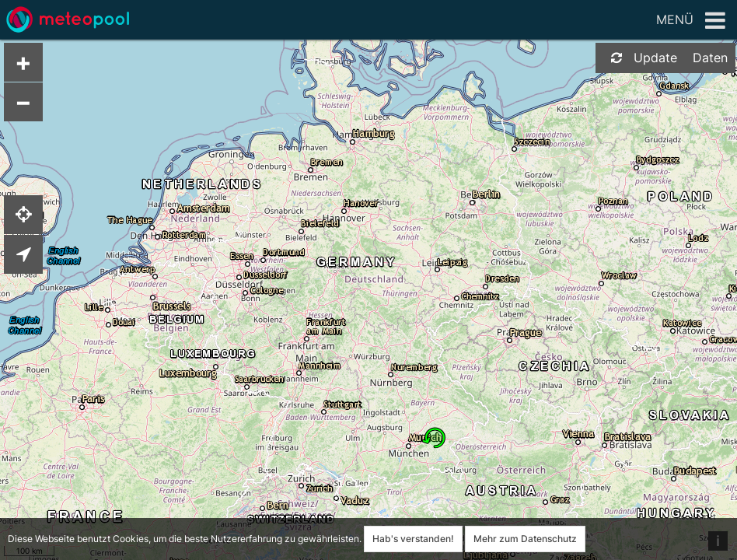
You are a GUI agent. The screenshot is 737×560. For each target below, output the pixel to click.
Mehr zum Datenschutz (525, 539)
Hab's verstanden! (413, 539)
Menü (691, 21)
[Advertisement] (671, 319)
